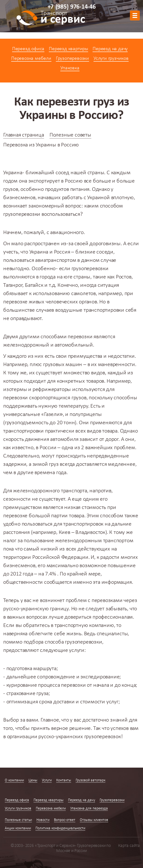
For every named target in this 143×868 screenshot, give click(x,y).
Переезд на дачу (110, 49)
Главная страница (24, 135)
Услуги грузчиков (111, 59)
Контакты (64, 780)
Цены (33, 780)
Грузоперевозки (72, 59)
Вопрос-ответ (65, 820)
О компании (14, 780)
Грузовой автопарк (90, 780)
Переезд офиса (28, 49)
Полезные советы (70, 135)
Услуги (47, 780)
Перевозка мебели (31, 59)
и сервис (63, 18)
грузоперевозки (22, 214)
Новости (43, 820)
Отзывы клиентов (94, 820)
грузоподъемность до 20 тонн (40, 423)
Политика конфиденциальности (60, 828)
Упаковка (70, 68)
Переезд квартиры (68, 49)
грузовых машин (63, 365)
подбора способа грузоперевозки (63, 642)
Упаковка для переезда (89, 809)
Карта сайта (129, 846)
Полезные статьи (18, 820)
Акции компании (18, 828)
